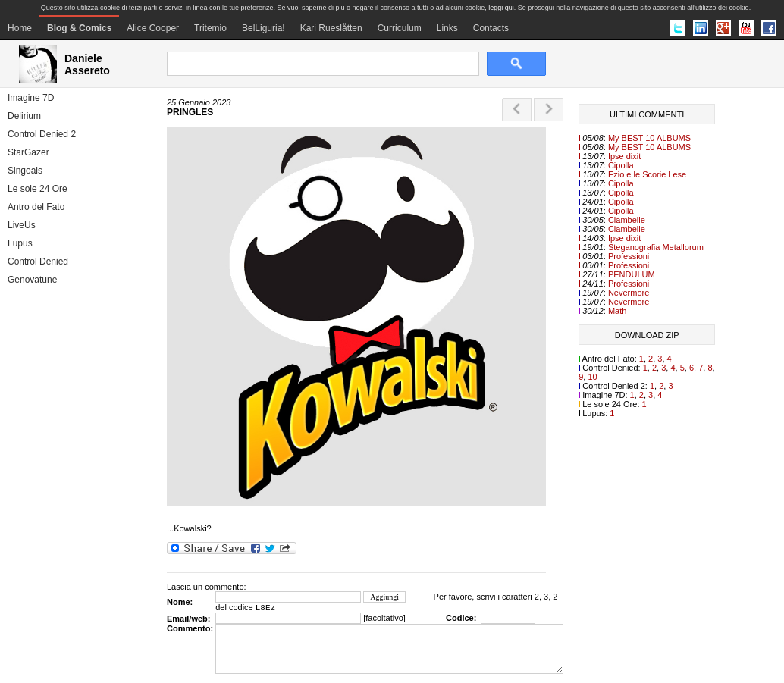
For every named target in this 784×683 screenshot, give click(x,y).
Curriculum (400, 28)
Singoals (25, 171)
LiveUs (22, 225)
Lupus (20, 243)
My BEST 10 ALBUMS (649, 138)
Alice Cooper (153, 28)
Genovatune (32, 280)
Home (20, 28)
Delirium (24, 116)
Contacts (491, 28)
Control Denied (38, 262)
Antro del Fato (36, 207)
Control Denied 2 (42, 134)
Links (447, 28)
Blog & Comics (79, 28)
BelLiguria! (263, 28)
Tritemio (210, 28)
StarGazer (28, 152)
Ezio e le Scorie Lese (647, 174)
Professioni (629, 256)
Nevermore (629, 293)
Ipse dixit (624, 156)
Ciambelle (627, 220)
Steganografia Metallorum (656, 247)
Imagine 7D (31, 98)
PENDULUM (632, 274)
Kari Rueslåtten (331, 28)
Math (617, 311)
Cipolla (621, 165)
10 (592, 377)
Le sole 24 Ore (38, 189)
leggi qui (501, 8)
